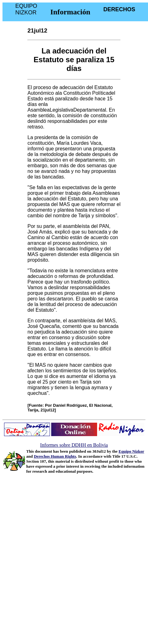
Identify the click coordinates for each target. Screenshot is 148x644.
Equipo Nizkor (131, 451)
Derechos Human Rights (55, 456)
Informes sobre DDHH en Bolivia (74, 445)
